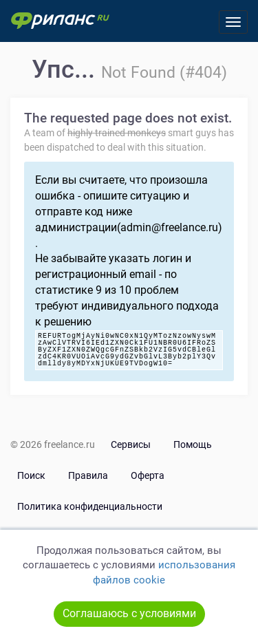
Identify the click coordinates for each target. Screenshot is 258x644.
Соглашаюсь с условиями (129, 613)
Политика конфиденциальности (90, 506)
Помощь (193, 444)
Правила (88, 475)
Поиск (31, 475)
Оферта (148, 475)
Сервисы (131, 444)
